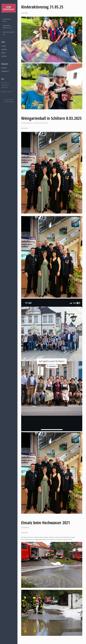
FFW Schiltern (9, 8)
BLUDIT (12, 102)
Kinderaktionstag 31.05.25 (7, 20)
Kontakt (3, 53)
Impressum (4, 56)
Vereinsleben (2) (5, 71)
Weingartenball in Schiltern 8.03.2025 (7, 27)
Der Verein (4, 46)
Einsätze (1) (4, 68)
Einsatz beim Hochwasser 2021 (8, 33)
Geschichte (4, 49)
